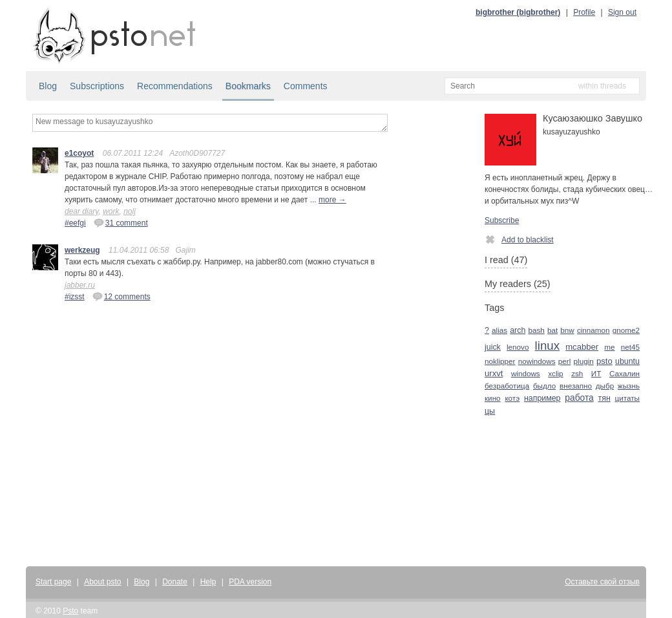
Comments (306, 86)
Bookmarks (248, 86)
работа (579, 398)
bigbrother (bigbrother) (518, 12)
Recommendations (175, 86)
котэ (512, 398)
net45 (630, 347)
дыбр (605, 386)
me (609, 347)
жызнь (629, 386)
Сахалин (625, 373)
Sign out (622, 12)
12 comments (121, 296)
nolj (130, 211)
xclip (555, 373)
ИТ (596, 373)
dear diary (81, 211)
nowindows (537, 361)
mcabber (582, 347)
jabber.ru (80, 285)
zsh (577, 373)
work (111, 211)
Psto (70, 611)
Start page (53, 582)
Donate (175, 582)
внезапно (576, 386)
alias (499, 330)
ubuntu (627, 361)
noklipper (500, 361)
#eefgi (75, 223)
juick (493, 347)
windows (526, 373)
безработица (507, 386)
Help (208, 582)
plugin (584, 361)
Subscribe (502, 220)
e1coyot (79, 153)
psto (604, 361)
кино (493, 398)
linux (547, 346)
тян (604, 398)
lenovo (518, 347)
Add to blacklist (519, 239)
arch (518, 330)
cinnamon (593, 330)
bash (536, 330)
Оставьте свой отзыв (602, 582)
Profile (584, 12)
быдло (544, 386)
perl (565, 361)
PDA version (250, 582)
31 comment (121, 222)
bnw (567, 330)
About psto (102, 582)
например (542, 398)
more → (332, 200)
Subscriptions (97, 86)
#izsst (75, 297)
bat (552, 330)
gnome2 (626, 330)
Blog (48, 86)
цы (490, 411)
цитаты (627, 398)
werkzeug (82, 250)
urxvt (494, 373)
